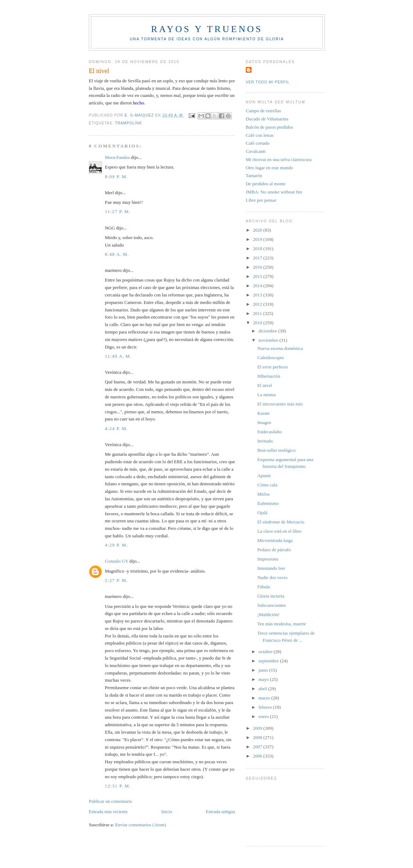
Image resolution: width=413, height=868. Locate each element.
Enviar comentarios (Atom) (141, 825)
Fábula (263, 587)
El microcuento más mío (280, 404)
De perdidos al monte (266, 184)
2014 (258, 286)
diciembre (268, 331)
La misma (266, 395)
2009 (258, 728)
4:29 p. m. (116, 545)
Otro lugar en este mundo (269, 168)
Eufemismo (268, 503)
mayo (264, 679)
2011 (258, 313)
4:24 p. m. (116, 428)
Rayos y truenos (207, 29)
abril (263, 689)
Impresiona (267, 559)
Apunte (264, 476)
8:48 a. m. (117, 254)
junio (264, 670)
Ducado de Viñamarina (267, 119)
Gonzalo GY (117, 561)
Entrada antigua (220, 812)
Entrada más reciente (108, 812)
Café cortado (258, 143)
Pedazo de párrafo (274, 550)
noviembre (269, 340)
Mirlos (263, 494)
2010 (258, 323)
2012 (258, 304)
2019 (258, 239)
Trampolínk (128, 123)
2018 (258, 249)
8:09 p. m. (116, 177)
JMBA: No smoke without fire (274, 192)
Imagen (264, 422)
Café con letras (260, 135)
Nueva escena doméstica (280, 348)
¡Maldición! (268, 614)
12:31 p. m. (118, 786)
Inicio (167, 812)
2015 (258, 276)
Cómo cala (267, 485)
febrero (266, 707)
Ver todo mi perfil (268, 82)
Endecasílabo (269, 432)
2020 (258, 230)
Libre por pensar (261, 200)
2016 (258, 267)
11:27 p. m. (118, 211)
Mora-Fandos (117, 157)
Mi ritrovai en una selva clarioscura (279, 159)
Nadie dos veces (272, 577)
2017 (258, 258)
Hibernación (269, 376)
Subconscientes (271, 605)
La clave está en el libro (279, 531)
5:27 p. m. (116, 580)
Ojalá (262, 513)
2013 (258, 295)
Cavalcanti (256, 151)
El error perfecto (272, 367)
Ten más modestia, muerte (281, 624)
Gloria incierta (271, 596)
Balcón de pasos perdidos (269, 127)
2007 (258, 747)
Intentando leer (271, 568)
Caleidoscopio (270, 358)
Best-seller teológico (276, 450)
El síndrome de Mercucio (281, 522)
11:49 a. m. (118, 356)
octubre (266, 652)
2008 (258, 737)
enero (264, 716)
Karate (263, 413)
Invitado (265, 441)
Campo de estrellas (263, 111)
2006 (258, 756)
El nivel (264, 385)
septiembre (269, 661)
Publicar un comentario (110, 801)
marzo (265, 698)
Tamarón (254, 175)
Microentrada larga (275, 540)
